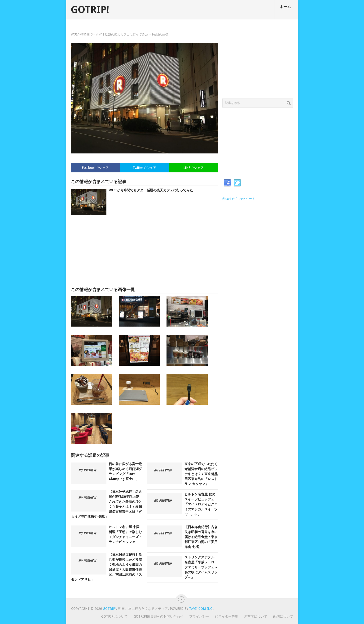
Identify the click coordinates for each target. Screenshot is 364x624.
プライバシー (199, 616)
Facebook (227, 183)
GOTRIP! (90, 10)
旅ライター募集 (227, 616)
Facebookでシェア (95, 168)
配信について (283, 616)
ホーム (285, 7)
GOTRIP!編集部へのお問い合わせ (158, 616)
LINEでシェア (193, 168)
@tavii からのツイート (239, 199)
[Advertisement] (145, 253)
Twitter (237, 183)
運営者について (256, 616)
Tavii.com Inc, (201, 609)
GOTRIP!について (114, 616)
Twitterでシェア (145, 168)
